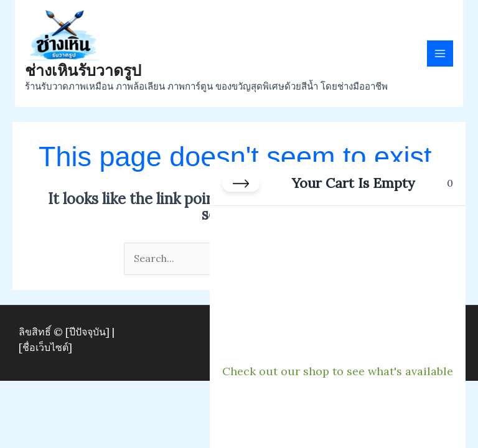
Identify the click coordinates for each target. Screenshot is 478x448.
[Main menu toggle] (440, 54)
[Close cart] (241, 184)
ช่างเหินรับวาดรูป (83, 70)
